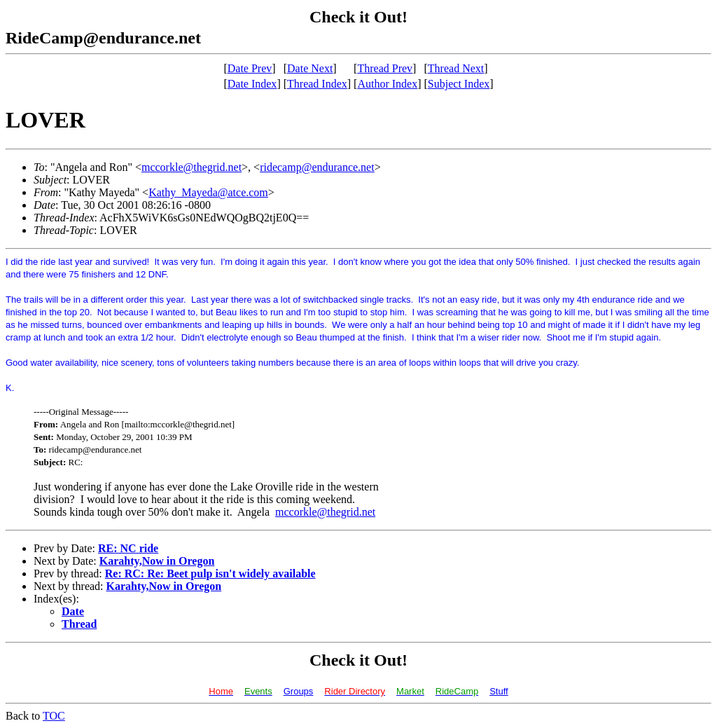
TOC (54, 716)
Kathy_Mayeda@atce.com (208, 192)
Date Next (310, 68)
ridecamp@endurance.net (317, 167)
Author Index (387, 84)
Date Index (252, 84)
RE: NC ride (128, 548)
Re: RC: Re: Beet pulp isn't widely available (210, 574)
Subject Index (459, 84)
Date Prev (250, 68)
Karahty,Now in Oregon (157, 561)
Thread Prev (385, 68)
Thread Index (317, 84)
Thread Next (456, 68)
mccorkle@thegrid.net (192, 167)
